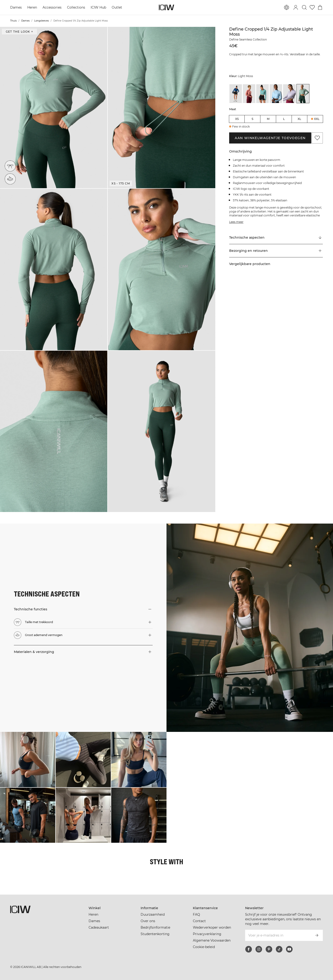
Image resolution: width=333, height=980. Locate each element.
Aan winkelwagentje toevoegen (270, 138)
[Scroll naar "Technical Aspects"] (276, 238)
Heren (32, 7)
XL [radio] (299, 119)
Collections (76, 7)
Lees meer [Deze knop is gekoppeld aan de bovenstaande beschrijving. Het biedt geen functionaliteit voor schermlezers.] (236, 222)
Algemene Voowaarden (212, 940)
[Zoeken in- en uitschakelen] (304, 7)
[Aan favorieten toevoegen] (317, 138)
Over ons (148, 921)
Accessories (52, 7)
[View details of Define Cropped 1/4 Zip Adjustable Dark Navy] (236, 94)
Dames (16, 7)
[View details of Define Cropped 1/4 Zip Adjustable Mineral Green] (262, 94)
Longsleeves (42, 21)
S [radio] (252, 119)
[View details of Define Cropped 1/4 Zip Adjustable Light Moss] (303, 94)
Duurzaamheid (153, 914)
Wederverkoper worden (212, 927)
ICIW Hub (98, 7)
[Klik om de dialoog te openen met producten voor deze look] (28, 760)
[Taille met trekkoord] (10, 166)
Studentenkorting (155, 934)
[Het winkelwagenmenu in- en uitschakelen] (320, 7)
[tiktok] (279, 949)
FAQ (196, 914)
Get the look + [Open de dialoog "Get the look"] (19, 32)
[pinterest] (269, 949)
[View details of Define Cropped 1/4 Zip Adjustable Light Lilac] (289, 94)
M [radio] (268, 119)
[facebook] (249, 949)
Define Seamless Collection (248, 39)
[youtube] (289, 949)
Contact (199, 921)
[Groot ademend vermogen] (11, 178)
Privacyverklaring (207, 934)
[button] (54, 108)
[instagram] (259, 949)
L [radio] (284, 119)
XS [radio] (237, 119)
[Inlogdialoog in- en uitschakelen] (296, 7)
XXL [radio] (317, 119)
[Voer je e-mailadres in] (278, 935)
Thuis (13, 21)
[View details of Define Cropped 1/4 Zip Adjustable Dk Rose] (249, 94)
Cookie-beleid (204, 947)
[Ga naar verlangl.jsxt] (312, 7)
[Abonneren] (317, 935)
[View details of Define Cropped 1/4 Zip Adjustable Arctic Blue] (276, 94)
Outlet (117, 7)
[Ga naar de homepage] (166, 7)
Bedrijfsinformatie (155, 927)
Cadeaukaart (99, 927)
